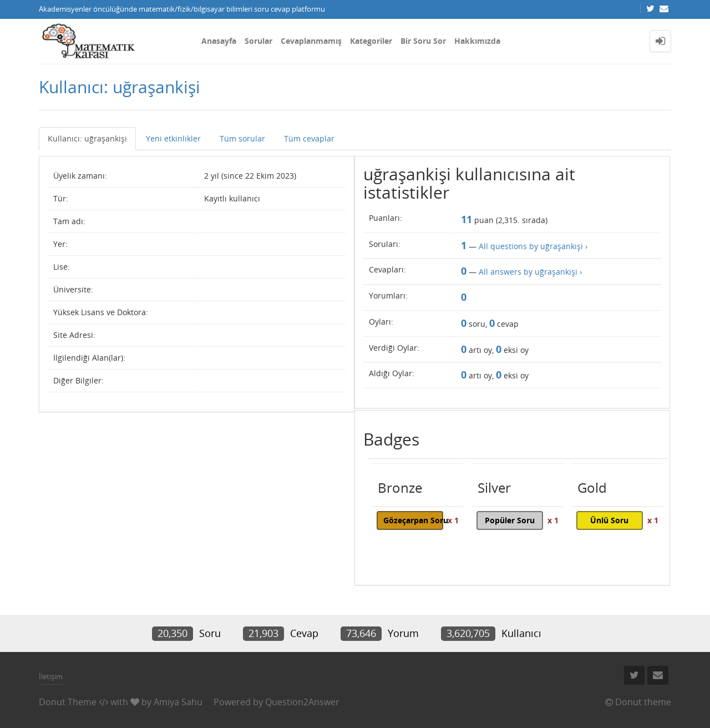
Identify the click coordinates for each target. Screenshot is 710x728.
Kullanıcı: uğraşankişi (87, 138)
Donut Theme (68, 702)
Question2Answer (302, 702)
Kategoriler (371, 41)
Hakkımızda (477, 41)
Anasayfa (219, 41)
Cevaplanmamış (311, 41)
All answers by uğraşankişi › (530, 272)
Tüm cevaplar (309, 138)
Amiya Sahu (178, 702)
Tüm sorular (242, 138)
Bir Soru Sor (423, 41)
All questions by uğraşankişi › (533, 246)
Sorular (258, 41)
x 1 (453, 520)
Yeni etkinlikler (173, 138)
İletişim (51, 676)
